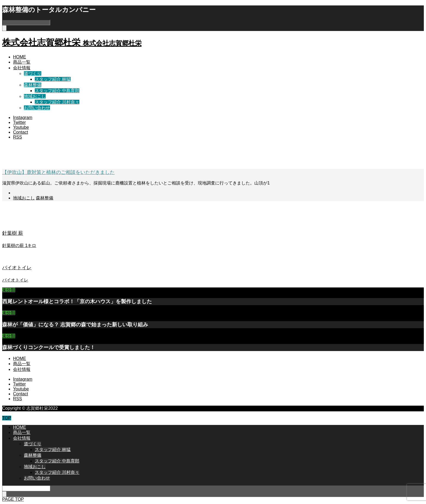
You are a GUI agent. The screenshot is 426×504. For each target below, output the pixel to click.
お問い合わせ (37, 108)
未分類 (9, 290)
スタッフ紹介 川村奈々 (57, 102)
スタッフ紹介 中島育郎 (57, 91)
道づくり (33, 73)
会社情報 (22, 68)
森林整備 (33, 85)
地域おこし (35, 96)
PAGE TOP (13, 499)
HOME (20, 57)
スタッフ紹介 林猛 (53, 79)
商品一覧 (22, 62)
